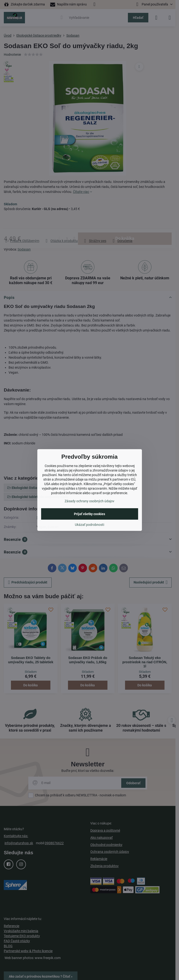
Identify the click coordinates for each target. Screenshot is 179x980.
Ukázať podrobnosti (89, 525)
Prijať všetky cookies (89, 514)
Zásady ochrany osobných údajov (89, 501)
